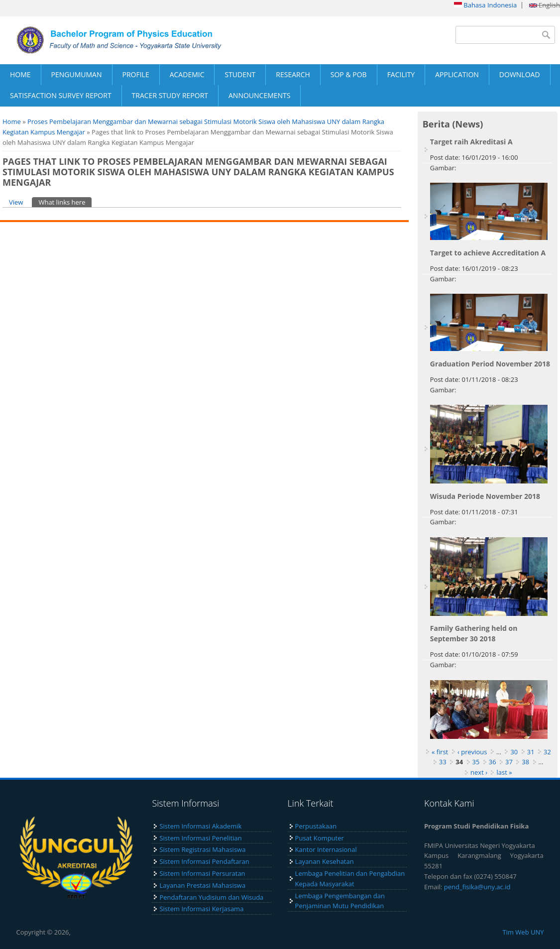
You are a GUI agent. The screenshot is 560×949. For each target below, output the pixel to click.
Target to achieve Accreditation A (488, 253)
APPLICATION (457, 74)
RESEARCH (293, 74)
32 (547, 752)
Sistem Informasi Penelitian (200, 838)
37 (509, 762)
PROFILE (136, 74)
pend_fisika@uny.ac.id (477, 887)
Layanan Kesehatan (325, 861)
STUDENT (240, 74)
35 (476, 762)
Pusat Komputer (320, 838)
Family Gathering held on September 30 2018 (474, 633)
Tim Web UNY (523, 932)
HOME (20, 74)
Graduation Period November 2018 (490, 364)
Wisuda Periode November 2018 (485, 496)
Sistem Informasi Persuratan (202, 873)
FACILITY (401, 74)
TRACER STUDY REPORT (170, 95)
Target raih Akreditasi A (471, 142)
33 (443, 762)
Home (12, 121)
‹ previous (472, 752)
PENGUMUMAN (77, 74)
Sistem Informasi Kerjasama (201, 909)
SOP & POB (349, 74)
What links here (65, 202)
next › (479, 772)
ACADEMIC (187, 74)
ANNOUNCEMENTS (259, 95)
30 (514, 752)
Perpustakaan (316, 826)
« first (440, 752)
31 (531, 752)
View (16, 202)
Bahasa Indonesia (485, 5)
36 (493, 762)
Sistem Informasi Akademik (200, 826)
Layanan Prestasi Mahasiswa (202, 885)
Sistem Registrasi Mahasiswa (202, 849)
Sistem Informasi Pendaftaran (204, 861)
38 (525, 762)
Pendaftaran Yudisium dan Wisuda (211, 897)
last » (504, 772)
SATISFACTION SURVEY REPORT (61, 95)
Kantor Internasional (326, 849)
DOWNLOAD (520, 74)
